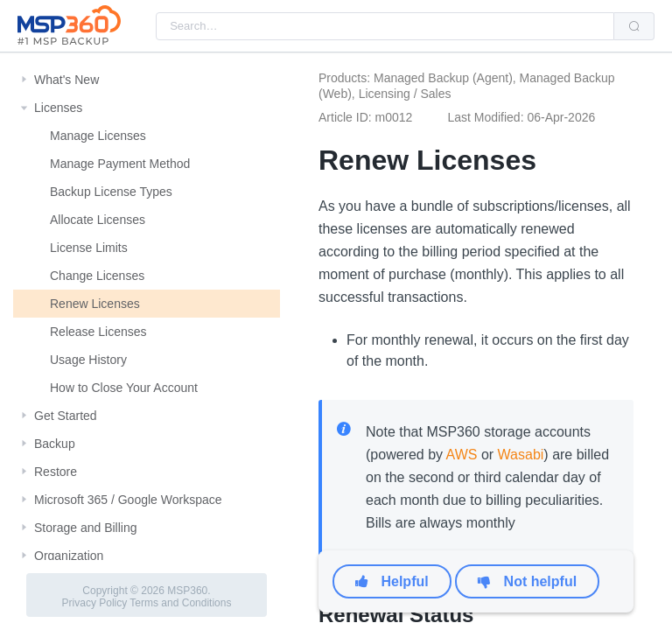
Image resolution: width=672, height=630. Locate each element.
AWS (462, 455)
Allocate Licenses (98, 220)
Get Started (66, 416)
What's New (66, 80)
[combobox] (385, 26)
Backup (55, 444)
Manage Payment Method (120, 164)
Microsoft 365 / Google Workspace (128, 500)
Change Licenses (97, 276)
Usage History (88, 360)
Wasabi (521, 455)
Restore (56, 472)
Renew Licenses (95, 304)
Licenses (58, 108)
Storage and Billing (86, 528)
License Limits (89, 248)
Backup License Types (111, 192)
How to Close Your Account (124, 388)
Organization (69, 556)
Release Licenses (98, 332)
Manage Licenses (98, 136)
